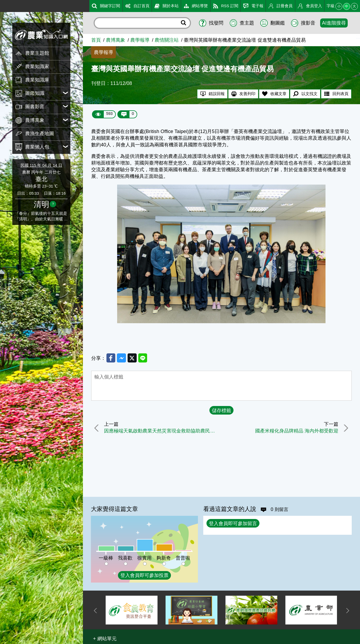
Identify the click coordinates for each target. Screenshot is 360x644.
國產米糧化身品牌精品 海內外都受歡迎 (296, 432)
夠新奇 (164, 558)
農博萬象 (116, 40)
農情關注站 (167, 40)
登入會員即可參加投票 (144, 575)
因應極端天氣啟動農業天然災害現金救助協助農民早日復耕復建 (162, 432)
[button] (105, 639)
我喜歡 (125, 558)
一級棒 (106, 558)
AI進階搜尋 (334, 23)
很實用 (144, 558)
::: (2, 5)
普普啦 (183, 558)
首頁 (96, 40)
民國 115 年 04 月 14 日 (41, 165)
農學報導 (140, 40)
